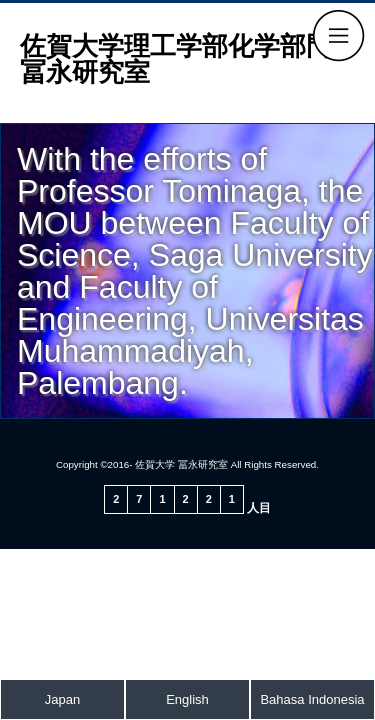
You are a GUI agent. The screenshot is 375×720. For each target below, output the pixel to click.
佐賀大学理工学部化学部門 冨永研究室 (189, 59)
